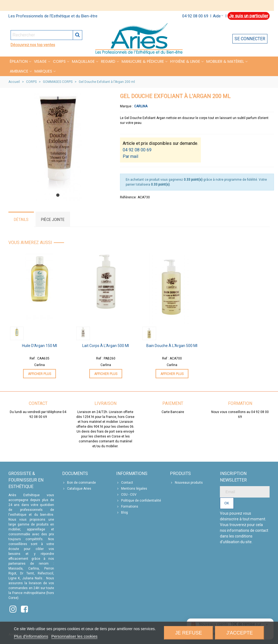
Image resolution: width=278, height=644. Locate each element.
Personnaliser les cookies (74, 636)
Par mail (130, 156)
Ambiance (19, 71)
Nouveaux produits (186, 483)
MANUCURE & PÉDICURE (143, 61)
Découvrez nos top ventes (33, 45)
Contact (125, 483)
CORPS (59, 61)
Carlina (141, 106)
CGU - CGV (126, 495)
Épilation (19, 61)
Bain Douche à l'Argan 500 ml (172, 346)
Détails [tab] (21, 220)
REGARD (108, 61)
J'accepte (240, 633)
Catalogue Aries (77, 489)
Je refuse (189, 633)
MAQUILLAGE (83, 61)
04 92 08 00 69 (195, 16)
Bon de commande (79, 483)
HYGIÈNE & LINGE (185, 61)
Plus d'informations (31, 636)
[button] (58, 195)
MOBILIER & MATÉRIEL (225, 61)
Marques (43, 71)
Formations (127, 507)
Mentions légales (132, 489)
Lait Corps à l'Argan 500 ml (106, 346)
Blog (122, 512)
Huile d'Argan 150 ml (40, 346)
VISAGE (40, 61)
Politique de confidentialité (139, 501)
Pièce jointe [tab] (53, 220)
